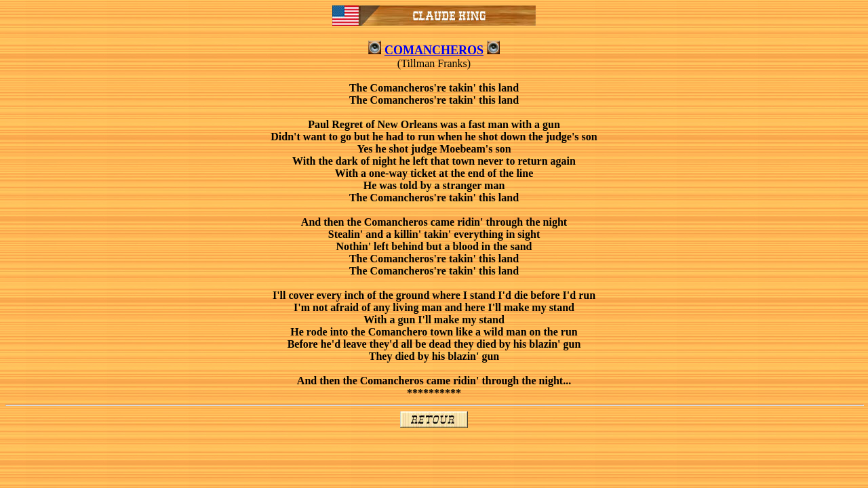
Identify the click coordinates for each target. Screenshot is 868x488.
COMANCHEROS (434, 50)
